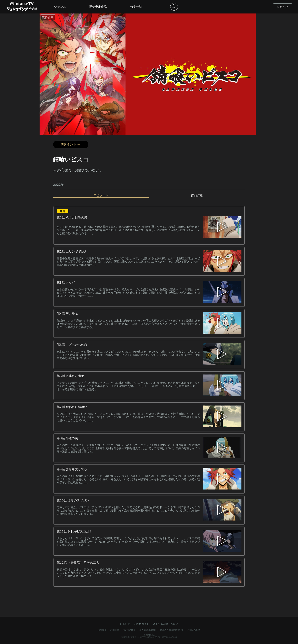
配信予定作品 (98, 7)
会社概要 (102, 630)
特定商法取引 (129, 630)
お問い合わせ (194, 630)
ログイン (283, 7)
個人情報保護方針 (148, 630)
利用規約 (115, 630)
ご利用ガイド (141, 624)
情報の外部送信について (172, 630)
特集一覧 (136, 7)
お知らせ (125, 624)
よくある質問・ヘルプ (165, 624)
